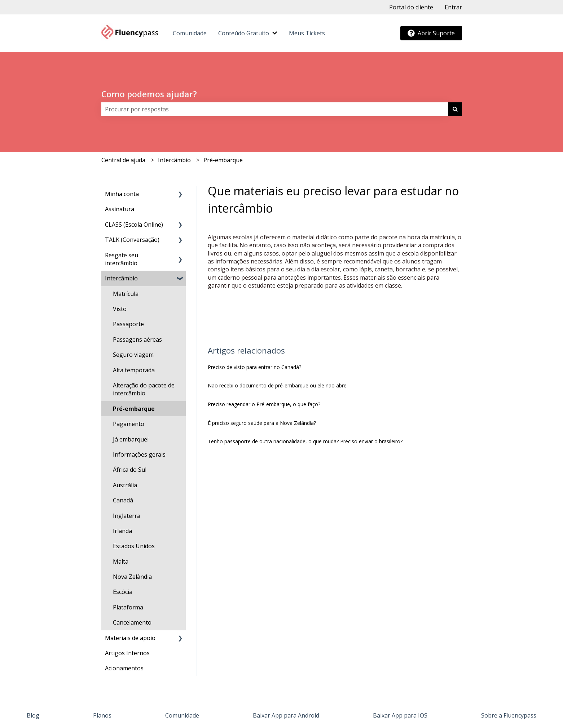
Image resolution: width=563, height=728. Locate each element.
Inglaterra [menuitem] (127, 516)
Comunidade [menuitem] (182, 715)
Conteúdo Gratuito (244, 33)
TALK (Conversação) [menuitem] (132, 240)
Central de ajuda (123, 160)
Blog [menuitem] (33, 715)
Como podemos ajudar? (149, 94)
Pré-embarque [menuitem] (134, 409)
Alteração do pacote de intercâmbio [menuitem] (144, 389)
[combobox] (275, 109)
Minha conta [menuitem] (122, 194)
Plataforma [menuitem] (128, 607)
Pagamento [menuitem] (129, 424)
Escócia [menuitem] (123, 592)
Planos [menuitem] (102, 715)
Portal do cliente (411, 7)
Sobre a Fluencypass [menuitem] (509, 715)
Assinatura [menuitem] (120, 209)
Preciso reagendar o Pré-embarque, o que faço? (264, 404)
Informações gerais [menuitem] (139, 454)
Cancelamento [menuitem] (132, 622)
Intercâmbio (174, 160)
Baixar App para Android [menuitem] (286, 715)
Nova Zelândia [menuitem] (132, 577)
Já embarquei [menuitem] (131, 439)
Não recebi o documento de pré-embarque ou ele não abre (277, 385)
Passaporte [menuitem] (128, 324)
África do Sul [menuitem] (130, 470)
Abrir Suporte (431, 33)
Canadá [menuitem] (123, 500)
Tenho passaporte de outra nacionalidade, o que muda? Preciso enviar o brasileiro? (305, 441)
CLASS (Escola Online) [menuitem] (134, 225)
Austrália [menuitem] (125, 485)
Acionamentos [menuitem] (124, 668)
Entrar (453, 7)
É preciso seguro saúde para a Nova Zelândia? (262, 423)
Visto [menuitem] (120, 309)
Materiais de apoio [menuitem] (130, 638)
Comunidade (190, 33)
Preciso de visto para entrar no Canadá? (254, 367)
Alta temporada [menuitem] (134, 370)
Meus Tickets (307, 33)
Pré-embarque (223, 160)
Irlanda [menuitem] (122, 531)
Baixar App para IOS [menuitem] (400, 715)
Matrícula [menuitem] (126, 294)
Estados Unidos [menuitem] (134, 546)
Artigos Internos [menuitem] (127, 653)
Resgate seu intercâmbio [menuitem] (122, 259)
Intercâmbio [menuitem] (121, 278)
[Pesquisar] (455, 109)
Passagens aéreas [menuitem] (137, 339)
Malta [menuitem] (121, 561)
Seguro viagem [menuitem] (133, 355)
